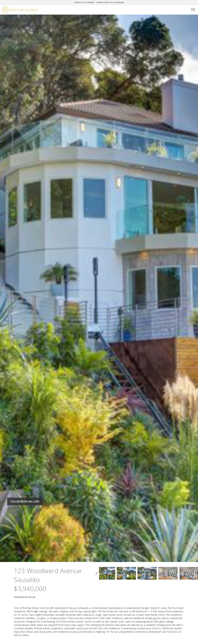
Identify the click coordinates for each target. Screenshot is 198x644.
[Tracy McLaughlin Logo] (20, 10)
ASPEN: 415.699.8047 (84, 2)
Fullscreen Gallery (25, 501)
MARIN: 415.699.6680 (110, 2)
